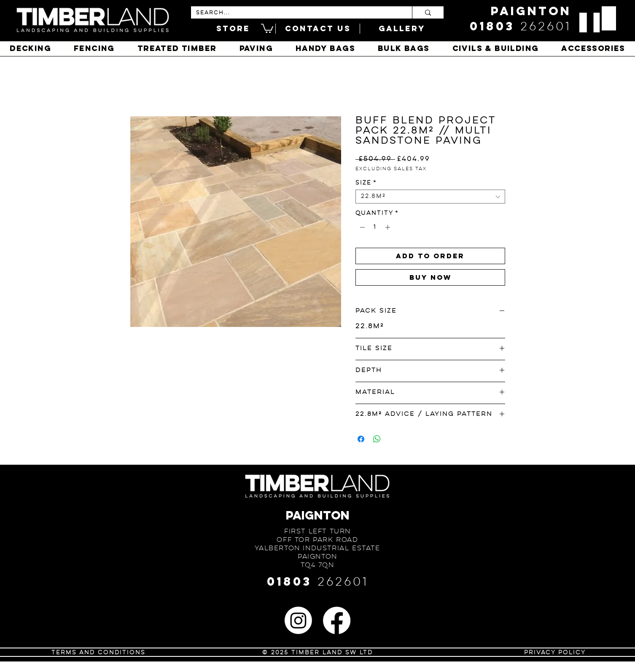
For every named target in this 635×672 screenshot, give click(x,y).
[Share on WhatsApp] (377, 439)
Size (366, 183)
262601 (546, 27)
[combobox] (430, 197)
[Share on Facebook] (361, 439)
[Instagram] (298, 620)
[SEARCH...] (295, 13)
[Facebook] (337, 620)
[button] (267, 28)
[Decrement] (361, 227)
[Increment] (388, 227)
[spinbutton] (375, 227)
